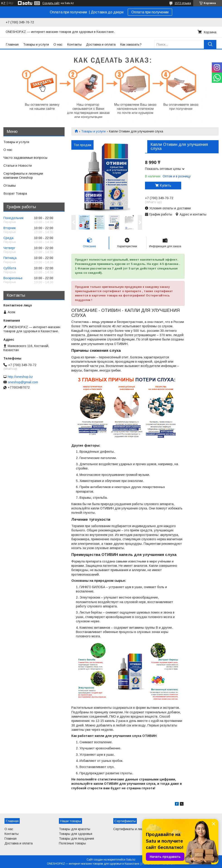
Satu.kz (131, 860)
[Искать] (210, 44)
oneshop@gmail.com (23, 382)
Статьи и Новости (18, 165)
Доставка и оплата (101, 44)
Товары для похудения (76, 839)
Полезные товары (72, 843)
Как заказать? (131, 44)
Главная (12, 44)
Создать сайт (51, 3)
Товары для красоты (75, 829)
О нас (58, 44)
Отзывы (10, 185)
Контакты (74, 44)
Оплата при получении (150, 12)
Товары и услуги (36, 44)
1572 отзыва (183, 3)
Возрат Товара (15, 193)
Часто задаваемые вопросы (25, 158)
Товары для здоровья (76, 834)
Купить (165, 185)
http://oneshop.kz (20, 377)
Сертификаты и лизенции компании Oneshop (23, 176)
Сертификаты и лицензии (133, 829)
